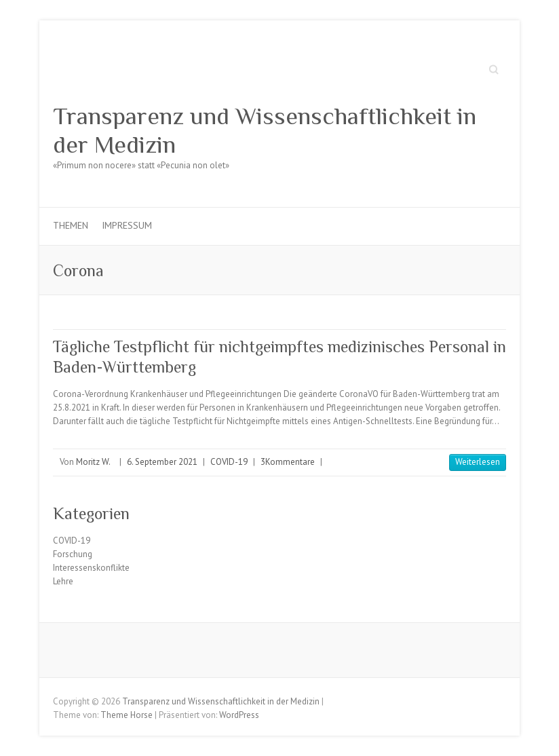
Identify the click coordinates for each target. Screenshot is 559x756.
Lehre (63, 581)
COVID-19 (229, 462)
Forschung (73, 554)
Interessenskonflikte (91, 568)
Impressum (127, 225)
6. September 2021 (162, 462)
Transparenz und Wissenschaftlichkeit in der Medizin (265, 130)
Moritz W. (93, 462)
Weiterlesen (478, 462)
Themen (71, 225)
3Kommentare (288, 462)
